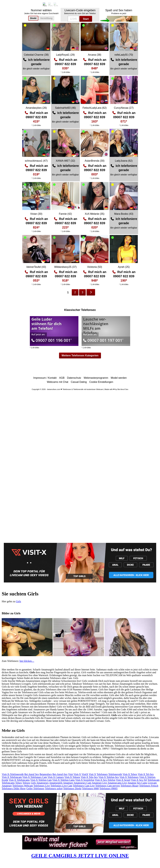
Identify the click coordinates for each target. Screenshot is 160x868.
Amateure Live (99, 783)
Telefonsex (102, 774)
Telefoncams (8, 783)
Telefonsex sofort (54, 789)
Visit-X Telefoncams (19, 780)
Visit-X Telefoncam (12, 777)
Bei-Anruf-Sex (60, 774)
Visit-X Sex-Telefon (105, 780)
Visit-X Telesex (72, 777)
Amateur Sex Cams (137, 783)
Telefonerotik (115, 774)
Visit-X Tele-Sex (89, 777)
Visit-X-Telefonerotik (13, 774)
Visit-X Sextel (123, 780)
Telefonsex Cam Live (84, 786)
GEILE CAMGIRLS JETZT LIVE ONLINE (80, 856)
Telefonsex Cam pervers (108, 786)
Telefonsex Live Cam (61, 786)
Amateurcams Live (117, 783)
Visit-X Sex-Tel (139, 780)
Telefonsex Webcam (23, 786)
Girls (18, 601)
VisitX (85, 774)
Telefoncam (153, 780)
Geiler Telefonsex (35, 789)
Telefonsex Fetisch (149, 786)
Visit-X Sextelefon (85, 780)
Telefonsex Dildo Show (14, 789)
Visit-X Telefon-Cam (41, 780)
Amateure (68, 783)
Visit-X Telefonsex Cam (35, 777)
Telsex (19, 783)
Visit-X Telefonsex (129, 777)
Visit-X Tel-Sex (146, 774)
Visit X (92, 774)
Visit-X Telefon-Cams (63, 780)
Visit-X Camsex (56, 777)
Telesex (26, 783)
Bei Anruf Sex (32, 774)
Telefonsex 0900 (90, 789)
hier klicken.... (27, 661)
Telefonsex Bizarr (130, 786)
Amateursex (42, 783)
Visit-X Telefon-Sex (109, 777)
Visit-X (77, 774)
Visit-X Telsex (130, 774)
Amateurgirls (56, 783)
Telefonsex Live (42, 786)
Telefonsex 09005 (109, 789)
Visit (70, 774)
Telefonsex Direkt (72, 789)
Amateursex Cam (82, 783)
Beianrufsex (46, 774)
